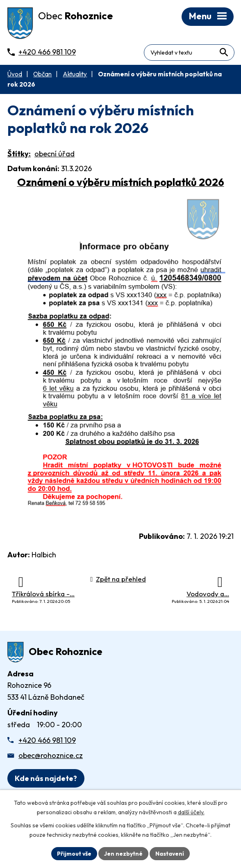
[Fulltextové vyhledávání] (199, 51)
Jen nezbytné (123, 853)
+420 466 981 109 (47, 741)
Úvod (15, 75)
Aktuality (75, 75)
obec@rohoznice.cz (51, 757)
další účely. (191, 812)
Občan (42, 75)
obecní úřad (55, 155)
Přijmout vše (74, 853)
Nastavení (170, 853)
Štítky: (19, 155)
